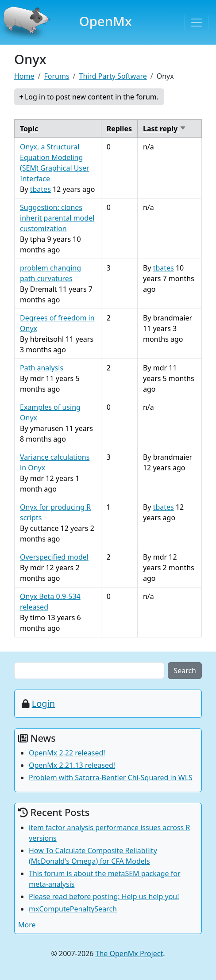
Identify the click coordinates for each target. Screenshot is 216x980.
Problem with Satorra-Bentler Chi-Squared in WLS (111, 778)
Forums (56, 76)
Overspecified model (54, 557)
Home (24, 76)
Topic (29, 129)
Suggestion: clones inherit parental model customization (57, 218)
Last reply (165, 129)
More (27, 925)
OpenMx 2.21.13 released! (72, 765)
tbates (40, 189)
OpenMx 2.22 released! (67, 753)
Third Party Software (113, 76)
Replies (119, 129)
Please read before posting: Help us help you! (104, 896)
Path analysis (42, 368)
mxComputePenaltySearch (73, 909)
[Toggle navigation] (197, 23)
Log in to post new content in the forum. (92, 97)
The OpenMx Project (129, 953)
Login (43, 704)
